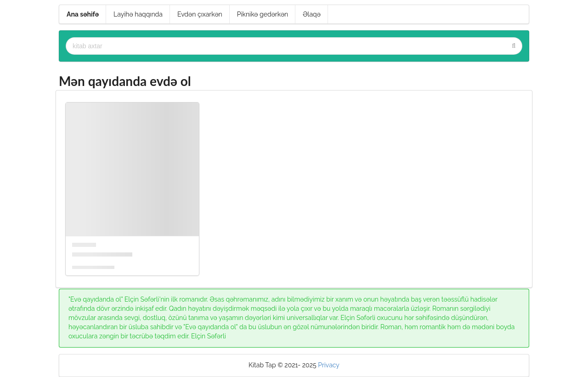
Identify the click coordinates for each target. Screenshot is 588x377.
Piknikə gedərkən (263, 14)
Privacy (329, 365)
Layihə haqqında (138, 14)
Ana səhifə (83, 14)
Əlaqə (312, 14)
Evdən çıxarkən (200, 14)
